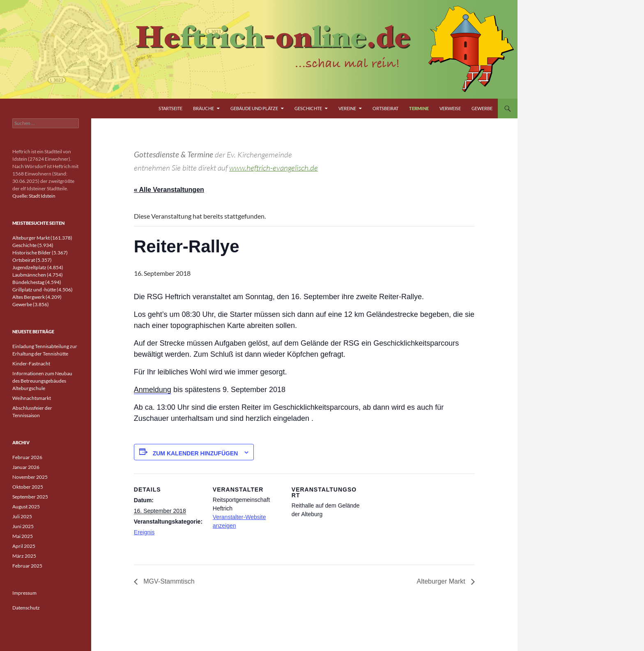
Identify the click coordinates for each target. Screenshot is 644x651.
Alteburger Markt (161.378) (42, 238)
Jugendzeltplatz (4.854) (38, 267)
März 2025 (24, 556)
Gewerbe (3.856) (31, 304)
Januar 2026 (26, 467)
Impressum (24, 593)
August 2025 (26, 507)
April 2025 (24, 546)
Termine (419, 108)
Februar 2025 (27, 566)
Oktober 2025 (28, 487)
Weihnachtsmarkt (32, 398)
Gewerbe (482, 108)
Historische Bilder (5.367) (40, 253)
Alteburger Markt (442, 581)
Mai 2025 (23, 536)
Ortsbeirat (385, 108)
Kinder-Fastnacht (31, 364)
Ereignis (144, 532)
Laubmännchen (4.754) (38, 275)
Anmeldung (153, 390)
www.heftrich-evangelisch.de (274, 168)
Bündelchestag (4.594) (37, 282)
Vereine (347, 108)
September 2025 (30, 497)
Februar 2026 (27, 457)
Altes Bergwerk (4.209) (37, 297)
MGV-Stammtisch (168, 581)
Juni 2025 (23, 526)
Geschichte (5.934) (33, 245)
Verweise (450, 108)
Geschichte (308, 108)
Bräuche (204, 108)
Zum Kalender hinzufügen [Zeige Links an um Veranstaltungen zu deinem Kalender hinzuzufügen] (195, 453)
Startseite (170, 108)
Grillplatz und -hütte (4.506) (43, 290)
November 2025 (30, 477)
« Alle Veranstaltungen (169, 190)
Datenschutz (26, 608)
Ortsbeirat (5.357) (32, 260)
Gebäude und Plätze (254, 108)
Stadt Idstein (42, 196)
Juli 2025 (22, 516)
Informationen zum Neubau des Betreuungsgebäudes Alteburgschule (42, 381)
